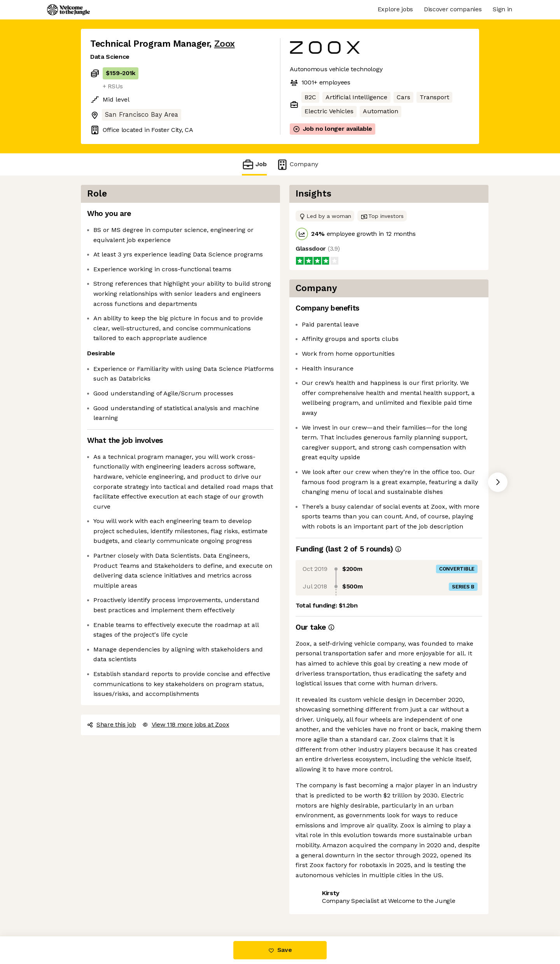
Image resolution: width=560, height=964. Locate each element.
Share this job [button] (112, 724)
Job (254, 164)
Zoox (225, 44)
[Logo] (68, 10)
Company (297, 164)
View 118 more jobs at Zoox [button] (186, 724)
